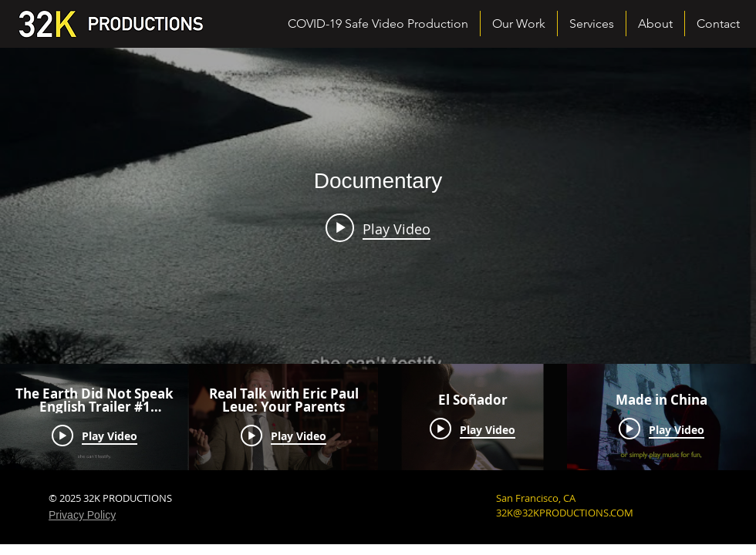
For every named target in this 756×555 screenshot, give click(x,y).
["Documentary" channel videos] (378, 417)
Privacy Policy (82, 515)
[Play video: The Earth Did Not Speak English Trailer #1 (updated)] (378, 228)
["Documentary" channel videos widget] (378, 259)
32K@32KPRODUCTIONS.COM (565, 513)
